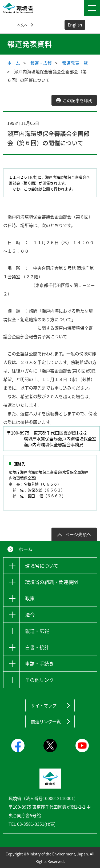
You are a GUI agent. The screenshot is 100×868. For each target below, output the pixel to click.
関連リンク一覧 (46, 721)
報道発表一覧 (75, 63)
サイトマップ (44, 705)
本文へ (22, 25)
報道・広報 (41, 63)
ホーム (14, 63)
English (75, 25)
